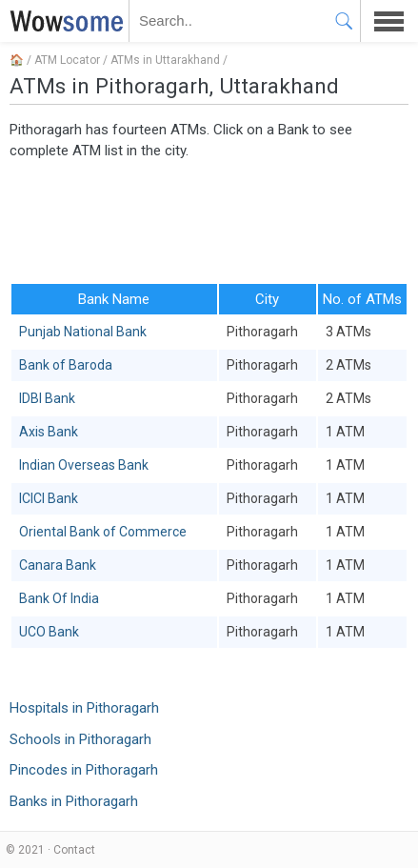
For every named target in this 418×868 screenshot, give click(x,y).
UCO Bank (49, 632)
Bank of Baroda (66, 365)
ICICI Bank (49, 498)
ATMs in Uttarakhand (165, 60)
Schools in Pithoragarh (80, 739)
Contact (74, 850)
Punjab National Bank (83, 332)
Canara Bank (58, 565)
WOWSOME (63, 21)
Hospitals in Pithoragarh (84, 708)
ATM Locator (67, 60)
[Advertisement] (209, 220)
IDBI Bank (47, 398)
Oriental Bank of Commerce (103, 532)
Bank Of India (59, 598)
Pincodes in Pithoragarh (84, 770)
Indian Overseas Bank (84, 465)
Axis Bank (49, 432)
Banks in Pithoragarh (74, 801)
